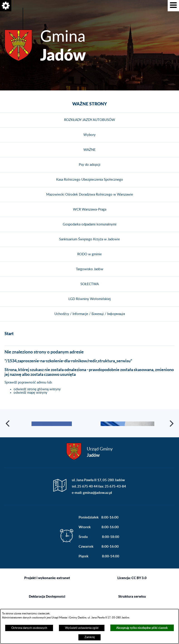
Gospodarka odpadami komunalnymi (90, 224)
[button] (173, 6)
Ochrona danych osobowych (29, 628)
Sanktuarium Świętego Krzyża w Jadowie (89, 239)
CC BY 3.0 (139, 598)
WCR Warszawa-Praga (90, 210)
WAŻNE (89, 150)
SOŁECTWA (90, 284)
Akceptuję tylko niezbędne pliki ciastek (142, 628)
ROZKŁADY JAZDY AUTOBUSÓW (90, 120)
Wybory (89, 135)
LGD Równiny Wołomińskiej (90, 299)
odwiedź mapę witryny (30, 393)
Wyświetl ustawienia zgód (82, 628)
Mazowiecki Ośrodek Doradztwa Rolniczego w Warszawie (90, 195)
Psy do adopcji (90, 165)
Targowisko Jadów (90, 269)
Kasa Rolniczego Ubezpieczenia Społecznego (90, 180)
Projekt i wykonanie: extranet (47, 598)
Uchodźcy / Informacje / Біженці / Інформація (90, 314)
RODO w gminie (89, 254)
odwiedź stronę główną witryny (37, 389)
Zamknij (90, 637)
